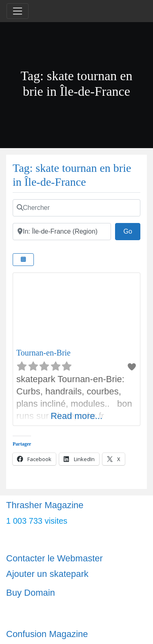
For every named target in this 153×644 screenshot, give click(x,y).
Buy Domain (31, 593)
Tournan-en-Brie (43, 353)
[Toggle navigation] (18, 11)
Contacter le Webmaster (54, 558)
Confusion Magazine (47, 634)
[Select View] (23, 260)
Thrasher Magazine (45, 505)
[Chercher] (76, 208)
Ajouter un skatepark (47, 574)
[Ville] (62, 232)
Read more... (76, 416)
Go (132, 230)
